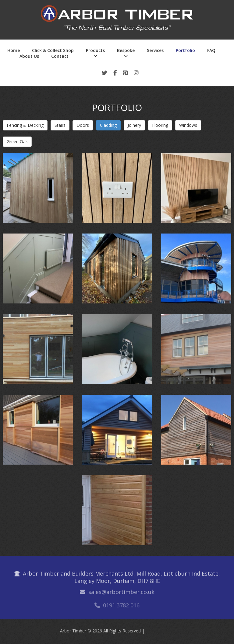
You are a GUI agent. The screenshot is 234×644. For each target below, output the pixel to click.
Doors (83, 125)
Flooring (160, 125)
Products (95, 50)
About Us (29, 56)
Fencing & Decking (25, 125)
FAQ (211, 50)
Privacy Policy (161, 632)
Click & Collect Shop (53, 50)
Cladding (108, 125)
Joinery (134, 125)
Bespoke (126, 50)
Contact (60, 56)
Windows (188, 125)
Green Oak (17, 142)
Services (155, 50)
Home (14, 50)
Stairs (60, 125)
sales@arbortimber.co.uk (121, 594)
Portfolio (185, 50)
